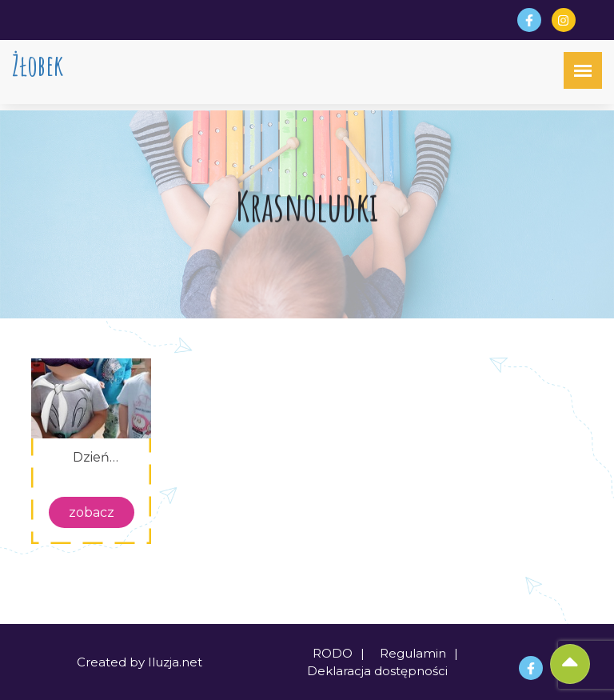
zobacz (92, 512)
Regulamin (413, 653)
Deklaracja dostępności (377, 671)
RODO (333, 653)
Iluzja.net (175, 662)
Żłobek (38, 65)
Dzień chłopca (92, 458)
